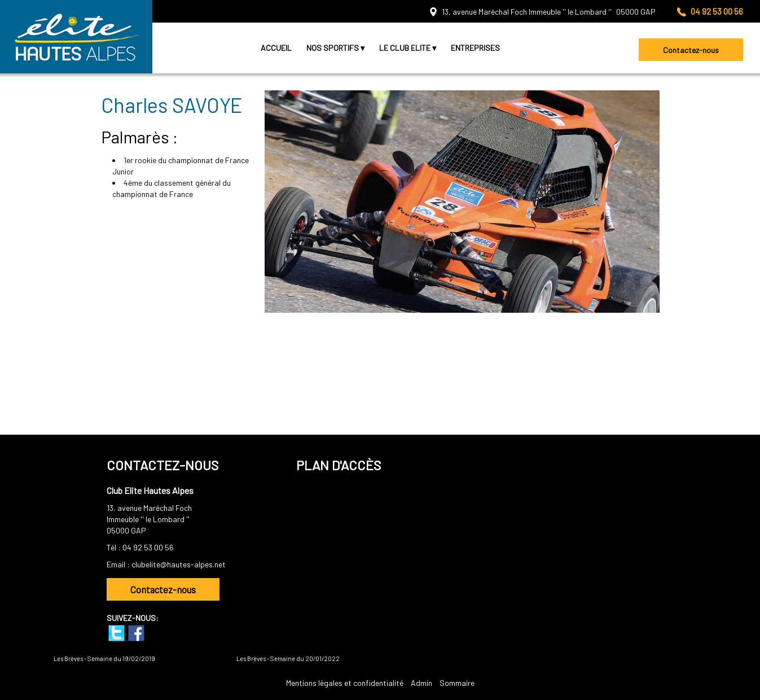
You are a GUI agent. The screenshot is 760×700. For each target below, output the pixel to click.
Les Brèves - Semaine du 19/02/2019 (104, 659)
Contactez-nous (691, 50)
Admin (421, 683)
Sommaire (457, 683)
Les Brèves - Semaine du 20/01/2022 (288, 659)
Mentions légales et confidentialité (345, 683)
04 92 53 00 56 (148, 547)
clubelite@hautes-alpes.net (179, 564)
